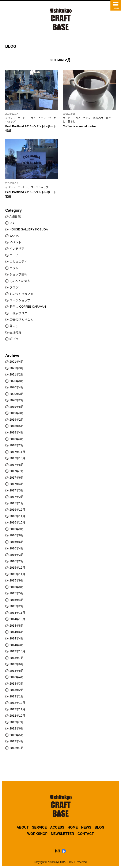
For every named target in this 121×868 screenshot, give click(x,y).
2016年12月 (17, 510)
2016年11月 (17, 516)
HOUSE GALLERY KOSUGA (29, 229)
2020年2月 (17, 400)
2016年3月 (17, 555)
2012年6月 (17, 728)
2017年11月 (17, 452)
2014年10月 (17, 619)
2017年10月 (17, 458)
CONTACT (86, 834)
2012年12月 (17, 703)
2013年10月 (17, 651)
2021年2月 (17, 374)
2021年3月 (17, 368)
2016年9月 (17, 529)
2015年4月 (17, 600)
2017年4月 (17, 484)
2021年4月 (17, 362)
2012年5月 (17, 735)
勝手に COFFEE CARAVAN (28, 307)
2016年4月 (17, 548)
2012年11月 (17, 709)
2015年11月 (17, 574)
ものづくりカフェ (21, 294)
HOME (73, 827)
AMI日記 (15, 217)
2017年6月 (17, 478)
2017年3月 (17, 490)
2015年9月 (17, 580)
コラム (14, 268)
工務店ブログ (18, 313)
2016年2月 (17, 561)
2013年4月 (17, 677)
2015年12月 (17, 568)
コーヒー (15, 255)
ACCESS (57, 827)
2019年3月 (17, 413)
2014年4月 (17, 638)
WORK (14, 236)
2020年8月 (17, 381)
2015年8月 (17, 587)
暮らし (14, 326)
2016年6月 (17, 542)
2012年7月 (17, 722)
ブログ (14, 287)
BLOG (99, 827)
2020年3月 (17, 394)
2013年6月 (17, 664)
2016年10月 (17, 522)
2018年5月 (17, 426)
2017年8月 (17, 465)
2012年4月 (17, 741)
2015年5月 (17, 593)
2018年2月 (17, 445)
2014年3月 (17, 645)
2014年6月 (17, 632)
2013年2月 (17, 690)
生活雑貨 (15, 332)
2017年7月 (17, 471)
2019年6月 (17, 407)
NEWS (86, 827)
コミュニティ (18, 261)
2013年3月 (17, 684)
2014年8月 (17, 626)
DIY (12, 223)
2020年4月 (17, 387)
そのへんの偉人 (20, 281)
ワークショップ (20, 300)
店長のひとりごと (21, 319)
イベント (15, 242)
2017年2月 (17, 497)
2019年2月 (17, 420)
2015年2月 (17, 606)
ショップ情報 (18, 274)
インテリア (17, 249)
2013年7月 (17, 658)
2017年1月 (17, 503)
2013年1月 (17, 696)
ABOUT (23, 827)
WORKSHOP (37, 834)
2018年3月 (17, 439)
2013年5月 (17, 671)
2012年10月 (17, 716)
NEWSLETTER (63, 834)
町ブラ (14, 339)
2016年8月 (17, 535)
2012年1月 (17, 748)
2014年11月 (17, 613)
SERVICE (39, 827)
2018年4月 (17, 432)
